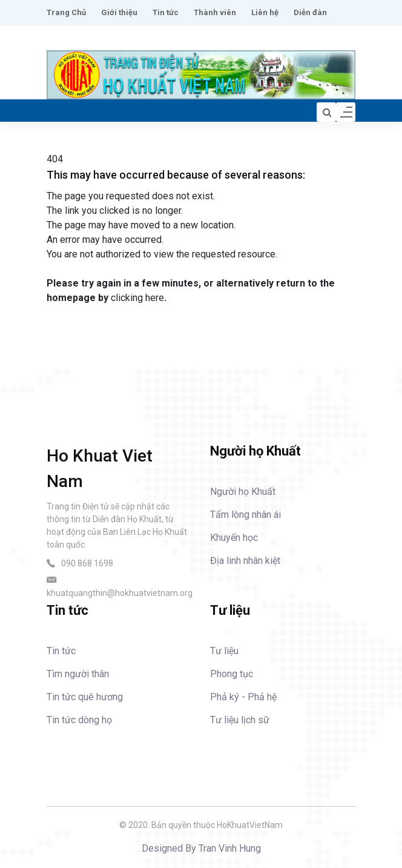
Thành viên (215, 12)
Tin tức (166, 12)
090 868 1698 (87, 563)
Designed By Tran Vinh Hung (201, 848)
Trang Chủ (66, 12)
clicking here (137, 298)
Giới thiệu (119, 12)
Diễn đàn (310, 12)
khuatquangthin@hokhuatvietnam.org (120, 593)
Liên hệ (265, 12)
